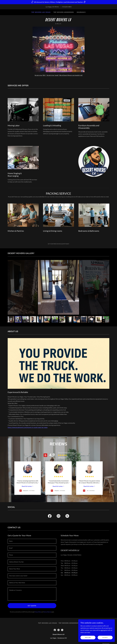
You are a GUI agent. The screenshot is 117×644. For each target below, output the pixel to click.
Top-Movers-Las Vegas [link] (41, 12)
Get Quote (32, 606)
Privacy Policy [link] (38, 612)
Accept (105, 637)
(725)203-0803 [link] (67, 7)
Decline (88, 637)
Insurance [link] (81, 12)
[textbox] (32, 541)
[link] (58, 21)
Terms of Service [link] (47, 612)
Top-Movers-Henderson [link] (64, 12)
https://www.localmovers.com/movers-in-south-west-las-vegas (28, 427)
